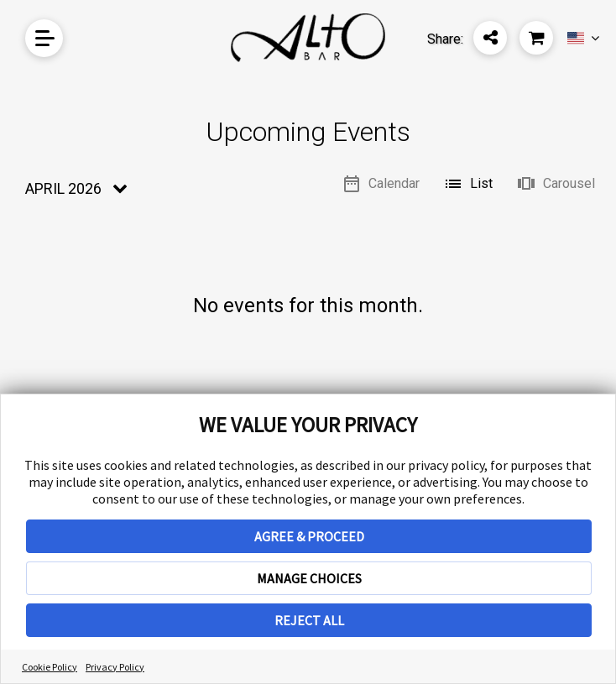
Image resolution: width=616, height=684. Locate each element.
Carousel (556, 184)
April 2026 (63, 188)
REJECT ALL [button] (309, 620)
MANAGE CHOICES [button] (309, 578)
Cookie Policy (50, 667)
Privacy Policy (115, 667)
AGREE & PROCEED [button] (309, 536)
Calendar (381, 184)
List (468, 184)
